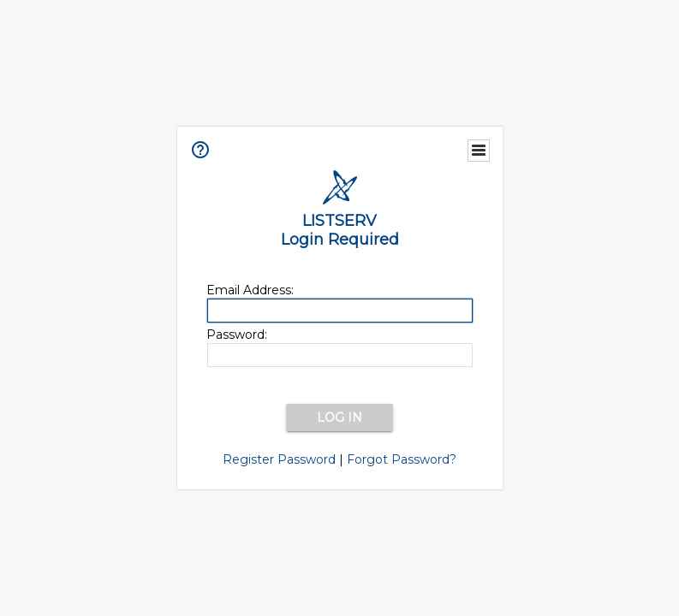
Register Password (279, 459)
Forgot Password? (402, 459)
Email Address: (250, 290)
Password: (237, 335)
